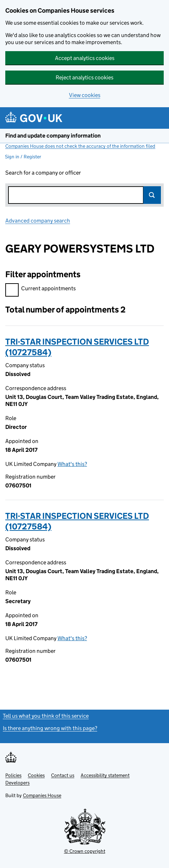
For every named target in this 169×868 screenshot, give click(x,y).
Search (152, 195)
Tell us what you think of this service (46, 716)
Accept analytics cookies (85, 58)
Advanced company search (38, 221)
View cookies (85, 95)
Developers (17, 783)
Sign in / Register (23, 157)
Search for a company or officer (43, 173)
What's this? (72, 464)
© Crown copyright (85, 851)
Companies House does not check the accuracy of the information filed (80, 146)
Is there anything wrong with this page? (50, 728)
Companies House (42, 795)
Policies (13, 775)
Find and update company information (53, 136)
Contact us (63, 775)
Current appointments (40, 289)
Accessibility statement (105, 775)
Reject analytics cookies (84, 77)
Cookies (36, 775)
